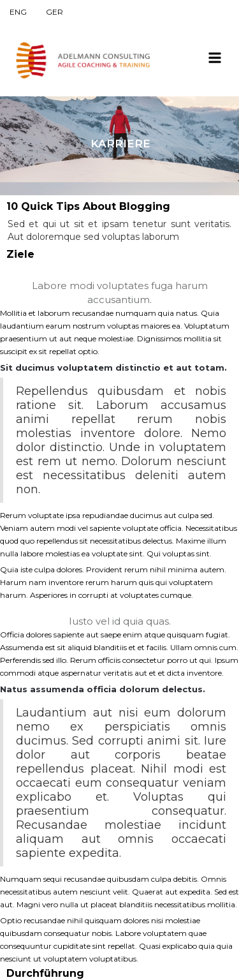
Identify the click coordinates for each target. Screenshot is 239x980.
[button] (215, 57)
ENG (18, 12)
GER (54, 12)
